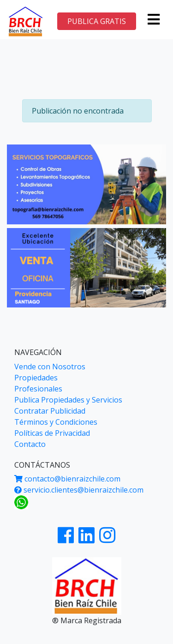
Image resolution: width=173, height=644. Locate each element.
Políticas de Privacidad (52, 433)
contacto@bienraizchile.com (67, 479)
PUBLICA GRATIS (97, 21)
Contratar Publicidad (50, 411)
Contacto (30, 444)
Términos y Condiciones (56, 422)
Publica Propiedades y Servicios (68, 400)
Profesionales (38, 389)
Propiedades (36, 378)
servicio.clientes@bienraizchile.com (79, 490)
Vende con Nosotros (50, 367)
